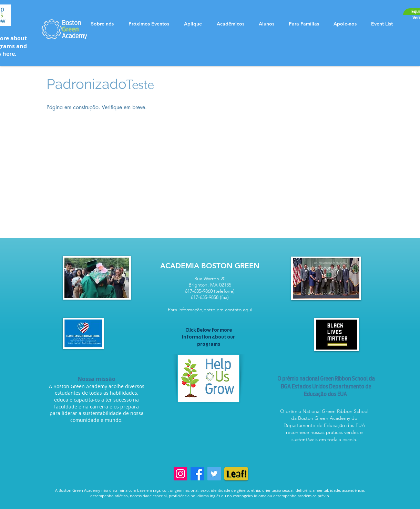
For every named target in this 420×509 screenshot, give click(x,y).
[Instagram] (180, 474)
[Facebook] (197, 474)
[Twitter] (214, 474)
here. (9, 54)
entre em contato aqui (228, 310)
